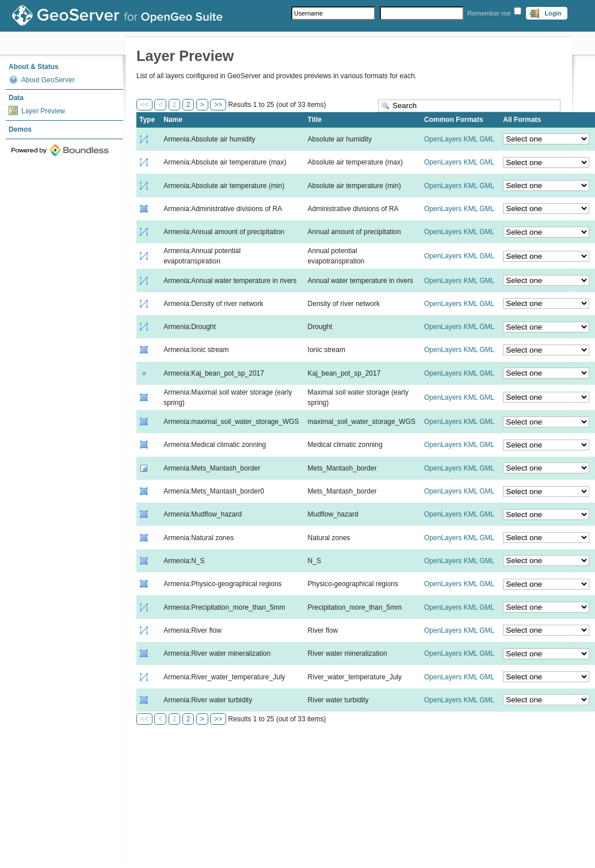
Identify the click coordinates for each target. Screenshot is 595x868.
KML (471, 139)
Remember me (489, 13)
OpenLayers (443, 139)
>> (218, 105)
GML (487, 139)
